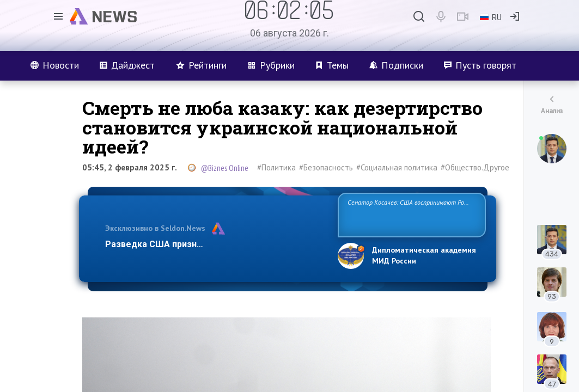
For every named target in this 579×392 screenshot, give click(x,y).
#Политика (276, 167)
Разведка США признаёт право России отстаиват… (215, 244)
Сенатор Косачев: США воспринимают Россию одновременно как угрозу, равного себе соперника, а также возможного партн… (412, 214)
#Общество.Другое (475, 167)
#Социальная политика (397, 167)
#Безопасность (326, 167)
